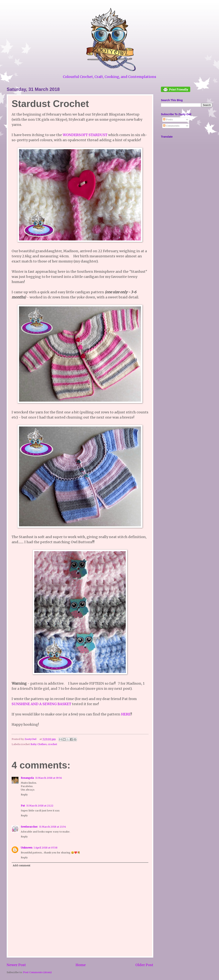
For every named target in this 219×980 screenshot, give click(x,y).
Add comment (22, 865)
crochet (52, 744)
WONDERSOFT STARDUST (85, 135)
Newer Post (16, 965)
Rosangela (27, 778)
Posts (168, 119)
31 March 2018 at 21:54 (52, 827)
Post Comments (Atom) (37, 972)
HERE (126, 714)
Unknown (27, 848)
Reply (24, 795)
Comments (171, 126)
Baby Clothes (39, 744)
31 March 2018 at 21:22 (40, 806)
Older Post (144, 965)
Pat (23, 806)
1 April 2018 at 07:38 (45, 848)
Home (81, 965)
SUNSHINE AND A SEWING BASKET (41, 704)
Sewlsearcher (29, 827)
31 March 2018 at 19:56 (48, 778)
